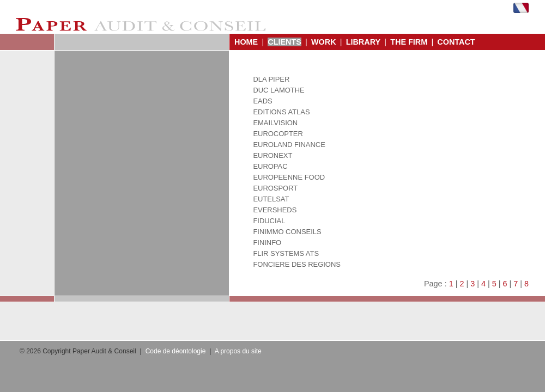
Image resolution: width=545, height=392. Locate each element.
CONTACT (456, 42)
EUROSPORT (275, 188)
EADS (262, 101)
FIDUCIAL (269, 221)
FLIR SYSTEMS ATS (286, 253)
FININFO (267, 243)
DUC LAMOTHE (278, 90)
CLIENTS (284, 42)
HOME (246, 42)
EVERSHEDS (275, 210)
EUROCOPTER (278, 134)
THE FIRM (409, 42)
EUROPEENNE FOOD (289, 177)
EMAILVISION (275, 123)
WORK (324, 42)
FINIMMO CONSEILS (287, 232)
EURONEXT (272, 155)
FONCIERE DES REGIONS (297, 264)
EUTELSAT (271, 199)
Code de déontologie (176, 351)
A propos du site (238, 351)
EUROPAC (270, 166)
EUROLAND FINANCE (289, 145)
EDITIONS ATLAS (281, 112)
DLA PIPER (271, 79)
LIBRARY (363, 42)
